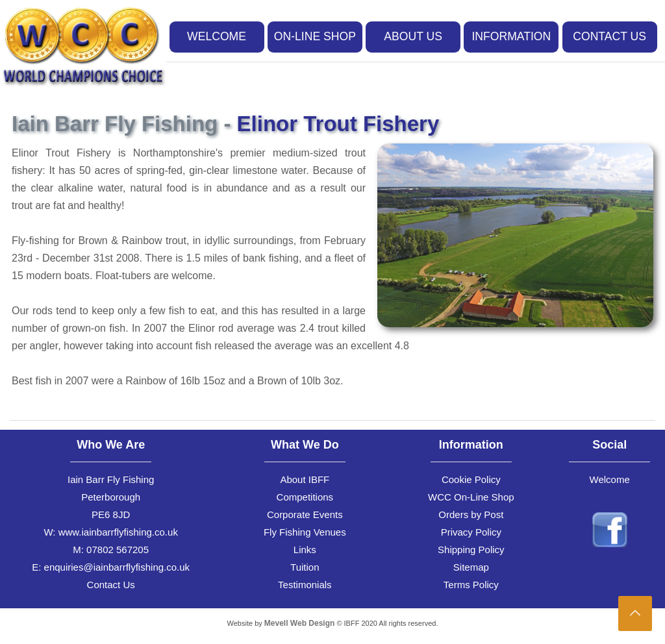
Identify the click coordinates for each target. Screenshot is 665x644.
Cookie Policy (471, 479)
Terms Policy (471, 585)
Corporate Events (305, 514)
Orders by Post (471, 514)
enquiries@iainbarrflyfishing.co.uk (117, 567)
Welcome (610, 479)
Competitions (305, 497)
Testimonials (305, 585)
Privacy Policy (471, 532)
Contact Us (111, 585)
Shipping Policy (471, 550)
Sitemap (471, 567)
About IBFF (305, 479)
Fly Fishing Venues (305, 532)
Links (305, 550)
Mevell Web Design (299, 623)
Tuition (305, 567)
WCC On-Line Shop (471, 497)
